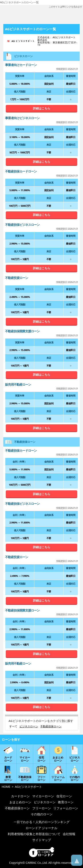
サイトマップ (42, 840)
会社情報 (69, 834)
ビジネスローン (29, 726)
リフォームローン (66, 808)
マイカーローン (43, 796)
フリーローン (42, 808)
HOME (6, 787)
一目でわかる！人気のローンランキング (42, 822)
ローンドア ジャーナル (42, 828)
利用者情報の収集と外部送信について (34, 834)
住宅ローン (64, 796)
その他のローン (42, 814)
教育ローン (66, 802)
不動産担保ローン (51, 726)
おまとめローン (20, 802)
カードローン (20, 796)
